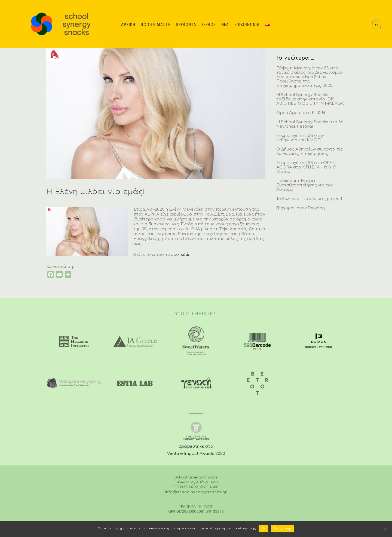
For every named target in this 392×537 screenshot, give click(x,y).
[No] (385, 529)
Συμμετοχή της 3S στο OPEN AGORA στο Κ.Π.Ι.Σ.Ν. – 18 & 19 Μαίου (306, 167)
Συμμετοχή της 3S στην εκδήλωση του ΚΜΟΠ (300, 138)
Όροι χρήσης (283, 528)
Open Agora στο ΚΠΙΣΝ (301, 113)
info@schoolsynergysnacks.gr (196, 492)
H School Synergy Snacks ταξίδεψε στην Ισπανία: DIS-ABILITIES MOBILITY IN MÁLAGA (310, 99)
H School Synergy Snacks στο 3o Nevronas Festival (310, 124)
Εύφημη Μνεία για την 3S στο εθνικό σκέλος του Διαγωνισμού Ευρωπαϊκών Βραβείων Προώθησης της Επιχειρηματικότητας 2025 (310, 77)
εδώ (185, 255)
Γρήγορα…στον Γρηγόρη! (301, 208)
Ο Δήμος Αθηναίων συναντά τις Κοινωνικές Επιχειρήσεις (310, 151)
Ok (263, 528)
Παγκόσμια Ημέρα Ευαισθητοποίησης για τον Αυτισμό (305, 185)
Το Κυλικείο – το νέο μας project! (309, 199)
